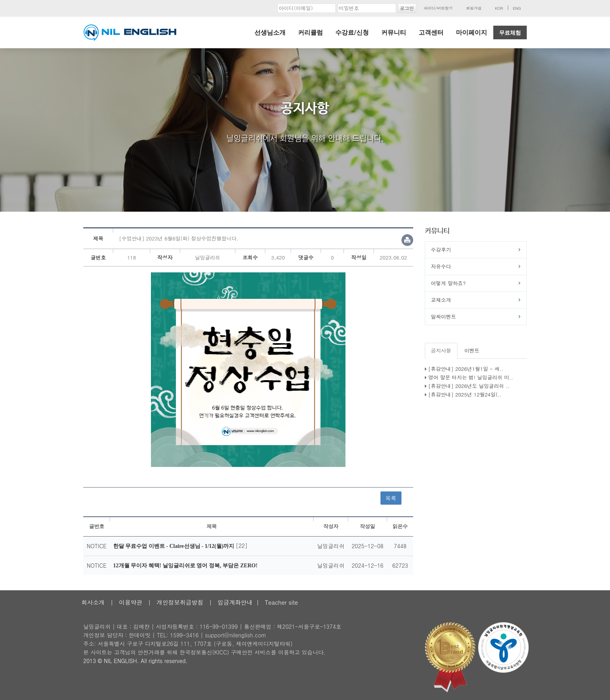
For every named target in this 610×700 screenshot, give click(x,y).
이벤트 (472, 350)
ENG (517, 8)
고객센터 (431, 32)
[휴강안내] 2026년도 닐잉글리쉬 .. (469, 386)
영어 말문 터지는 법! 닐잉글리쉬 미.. (471, 377)
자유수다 (441, 266)
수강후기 (441, 250)
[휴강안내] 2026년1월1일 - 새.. (466, 369)
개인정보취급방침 (180, 602)
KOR (499, 8)
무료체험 (510, 33)
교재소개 (441, 300)
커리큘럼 (310, 32)
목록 (391, 498)
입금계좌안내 (235, 602)
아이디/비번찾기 (438, 8)
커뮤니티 (394, 32)
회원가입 (474, 8)
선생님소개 (270, 32)
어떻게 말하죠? (449, 283)
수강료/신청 (352, 32)
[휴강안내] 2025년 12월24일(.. (465, 394)
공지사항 (441, 350)
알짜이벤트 (444, 317)
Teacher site (281, 602)
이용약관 (131, 602)
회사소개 (93, 602)
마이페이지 (472, 32)
